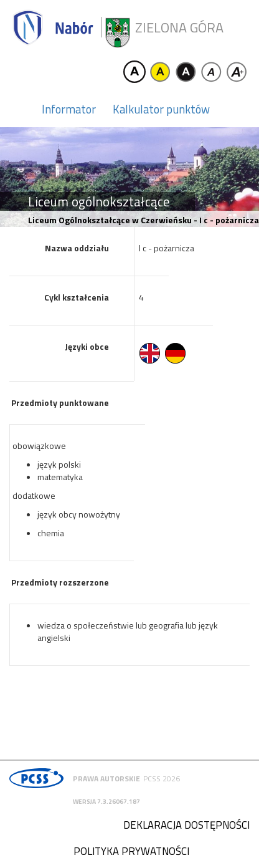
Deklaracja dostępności (186, 825)
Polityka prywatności (131, 851)
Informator (69, 109)
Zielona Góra (179, 28)
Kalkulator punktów (161, 109)
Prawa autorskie (106, 779)
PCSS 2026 (162, 779)
